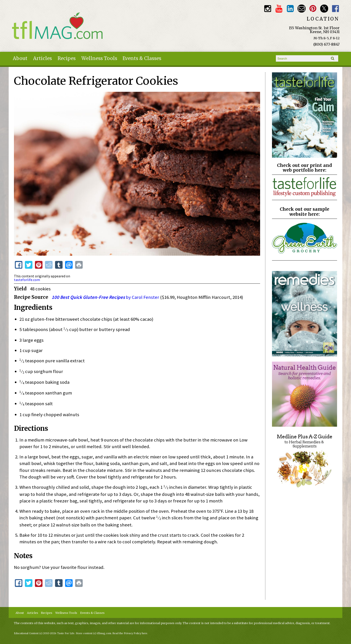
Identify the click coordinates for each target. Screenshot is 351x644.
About (20, 58)
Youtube (279, 9)
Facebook (335, 9)
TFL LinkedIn (290, 9)
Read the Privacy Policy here (130, 633)
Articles (42, 58)
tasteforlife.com (27, 280)
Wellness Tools (99, 58)
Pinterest (313, 9)
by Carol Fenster (105, 297)
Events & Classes (142, 58)
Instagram (268, 9)
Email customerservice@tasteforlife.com (302, 9)
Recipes (67, 58)
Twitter (324, 9)
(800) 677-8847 (326, 44)
